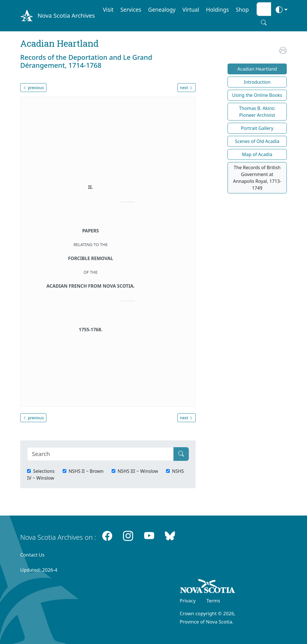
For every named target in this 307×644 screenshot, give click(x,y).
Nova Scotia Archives (66, 15)
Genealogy (162, 10)
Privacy (188, 601)
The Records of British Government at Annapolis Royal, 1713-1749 (257, 178)
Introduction (257, 82)
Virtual (191, 10)
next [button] (187, 88)
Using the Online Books (257, 95)
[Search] (100, 454)
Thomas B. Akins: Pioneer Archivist (257, 112)
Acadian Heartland (257, 69)
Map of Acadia (257, 154)
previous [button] (33, 88)
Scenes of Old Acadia (257, 141)
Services (131, 10)
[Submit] (181, 454)
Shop (242, 10)
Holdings (217, 10)
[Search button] (264, 23)
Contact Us (32, 555)
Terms (213, 601)
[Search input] (264, 9)
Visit (108, 10)
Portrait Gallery (257, 128)
